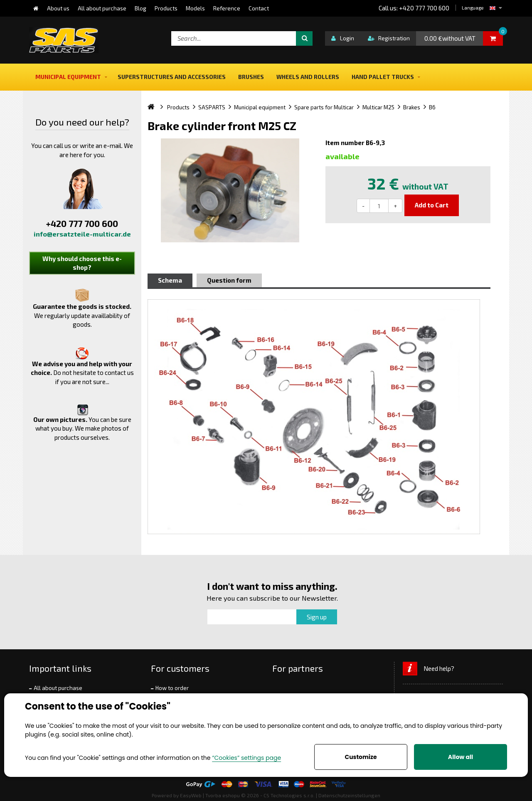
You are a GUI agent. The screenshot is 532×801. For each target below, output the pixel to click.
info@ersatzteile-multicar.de (82, 234)
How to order (172, 688)
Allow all (461, 757)
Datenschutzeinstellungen (349, 795)
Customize (361, 757)
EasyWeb (191, 795)
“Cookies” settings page (246, 758)
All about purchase (58, 688)
